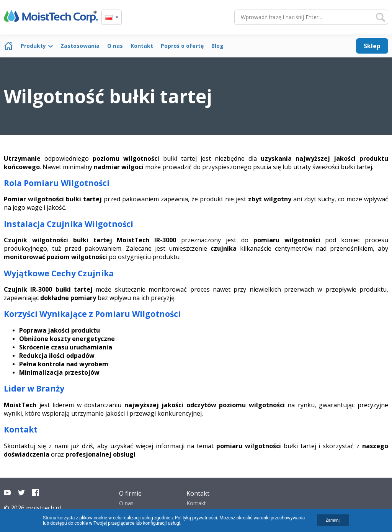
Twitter (21, 493)
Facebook (36, 493)
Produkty (33, 46)
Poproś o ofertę (182, 46)
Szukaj (381, 17)
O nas (115, 46)
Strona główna (8, 46)
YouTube (7, 493)
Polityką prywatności (196, 518)
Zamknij (333, 520)
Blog (217, 46)
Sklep (372, 46)
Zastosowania (80, 46)
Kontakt (142, 46)
